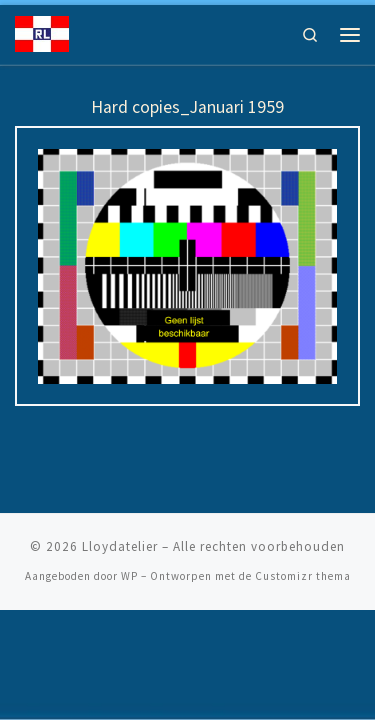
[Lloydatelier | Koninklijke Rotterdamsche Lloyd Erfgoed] (42, 32)
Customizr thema (303, 576)
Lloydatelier (120, 546)
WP (129, 576)
